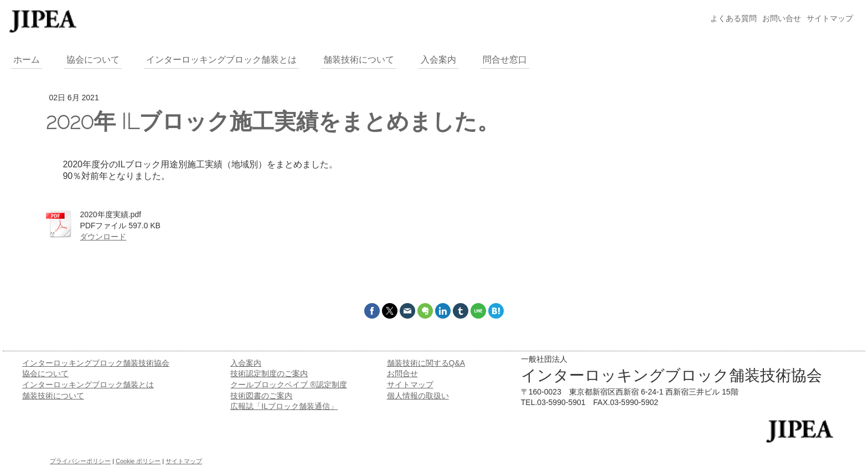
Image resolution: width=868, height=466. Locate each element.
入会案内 (246, 363)
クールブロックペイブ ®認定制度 (288, 385)
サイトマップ (830, 18)
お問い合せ (782, 18)
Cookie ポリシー (138, 461)
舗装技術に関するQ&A (426, 363)
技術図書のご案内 (261, 396)
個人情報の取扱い (418, 396)
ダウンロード (103, 237)
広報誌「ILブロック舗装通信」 (284, 406)
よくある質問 (733, 18)
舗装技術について (53, 396)
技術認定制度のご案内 (269, 373)
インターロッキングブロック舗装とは (88, 385)
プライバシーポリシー (80, 461)
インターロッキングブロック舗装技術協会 (96, 363)
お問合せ (402, 373)
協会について (45, 373)
